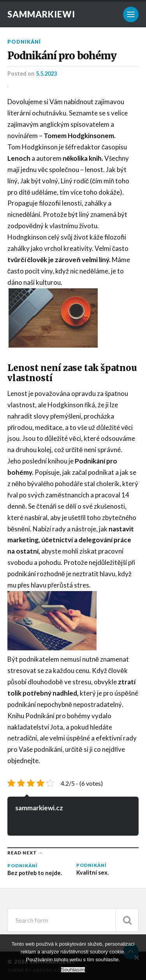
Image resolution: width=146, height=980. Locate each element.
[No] (136, 957)
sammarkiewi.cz (39, 808)
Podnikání (24, 42)
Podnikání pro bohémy (62, 56)
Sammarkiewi (41, 14)
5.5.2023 (46, 74)
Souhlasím (73, 970)
